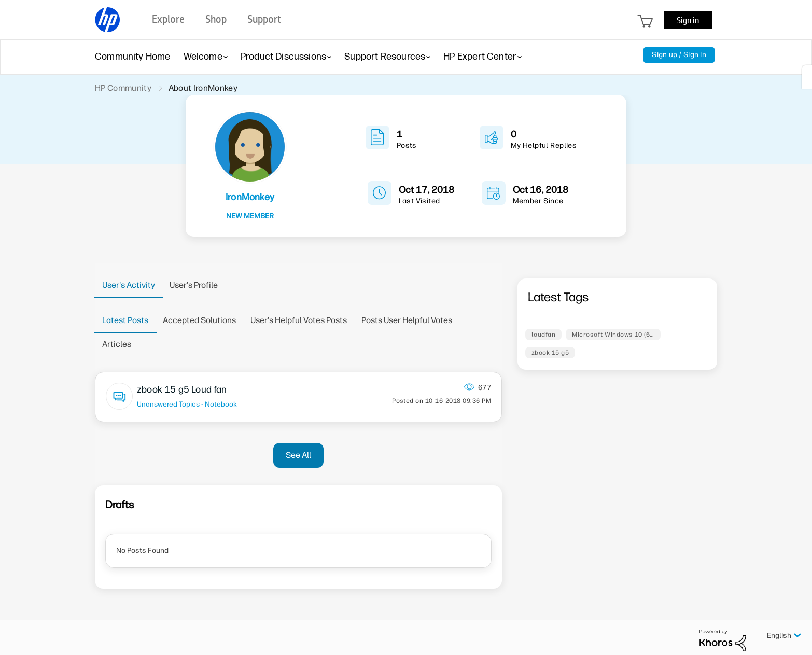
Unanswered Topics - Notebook (187, 404)
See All (298, 455)
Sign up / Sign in (679, 55)
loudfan (543, 335)
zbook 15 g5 (550, 353)
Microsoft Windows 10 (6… (613, 335)
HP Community (123, 88)
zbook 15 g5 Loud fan (182, 389)
